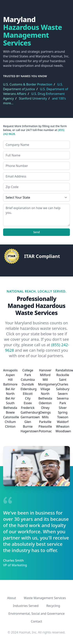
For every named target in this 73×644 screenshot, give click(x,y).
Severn (63, 394)
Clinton (10, 426)
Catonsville (11, 417)
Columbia (28, 380)
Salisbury (63, 389)
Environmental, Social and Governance (36, 614)
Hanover (45, 370)
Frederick (28, 408)
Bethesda (10, 408)
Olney (45, 408)
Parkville (45, 422)
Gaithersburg (30, 412)
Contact (37, 621)
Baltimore (10, 384)
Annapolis (10, 370)
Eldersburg (29, 389)
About (12, 598)
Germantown (30, 417)
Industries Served (26, 606)
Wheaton (63, 426)
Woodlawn (63, 431)
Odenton (45, 403)
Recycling (53, 606)
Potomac (45, 431)
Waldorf (63, 422)
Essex (28, 403)
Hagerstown (30, 431)
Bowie (10, 412)
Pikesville (45, 426)
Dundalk (28, 384)
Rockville (63, 375)
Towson (63, 417)
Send (36, 232)
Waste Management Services (45, 598)
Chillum (10, 422)
